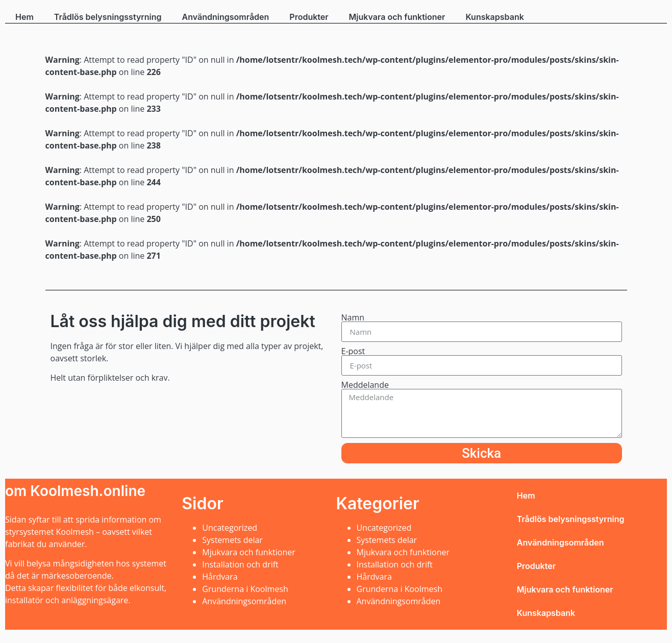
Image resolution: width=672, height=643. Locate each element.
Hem (24, 17)
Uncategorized (230, 528)
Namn (353, 317)
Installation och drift (240, 564)
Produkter (309, 17)
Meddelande (365, 385)
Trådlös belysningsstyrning (108, 17)
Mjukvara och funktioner (397, 17)
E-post (353, 351)
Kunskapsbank (494, 17)
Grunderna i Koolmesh (245, 589)
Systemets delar (232, 540)
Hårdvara (220, 577)
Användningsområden (226, 17)
